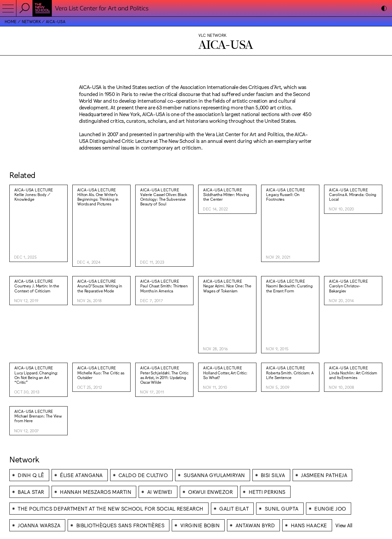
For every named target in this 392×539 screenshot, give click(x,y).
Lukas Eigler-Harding (350, 480)
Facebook (207, 494)
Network (31, 21)
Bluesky (205, 499)
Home (11, 21)
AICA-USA (56, 21)
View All (344, 429)
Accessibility (209, 485)
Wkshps (320, 480)
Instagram (207, 489)
